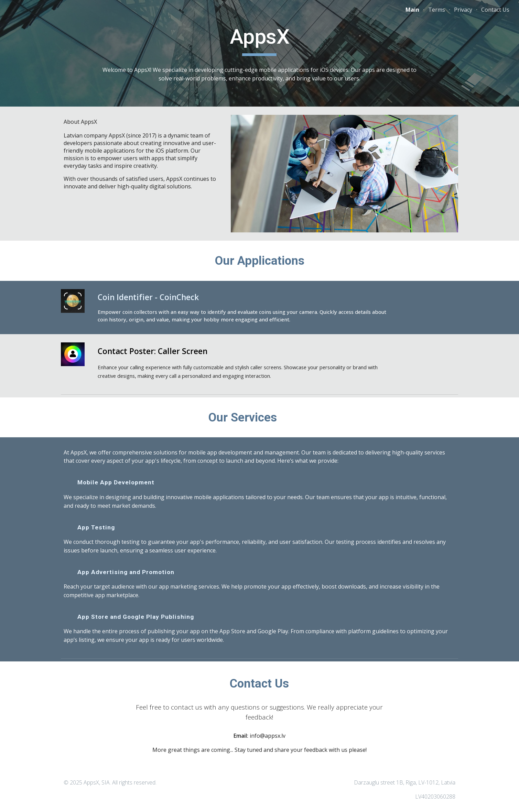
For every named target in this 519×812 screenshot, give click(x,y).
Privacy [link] (463, 10)
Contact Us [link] (495, 10)
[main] (259, 40)
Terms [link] (437, 10)
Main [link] (412, 10)
